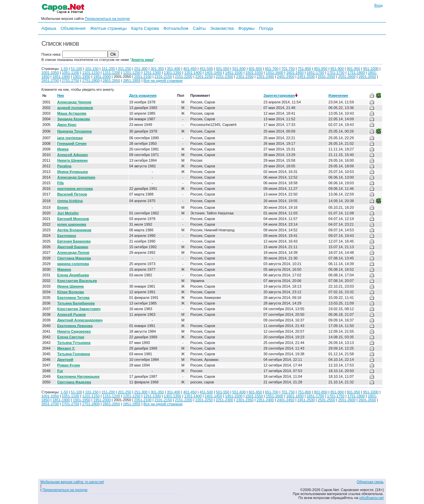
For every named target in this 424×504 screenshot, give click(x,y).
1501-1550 (254, 73)
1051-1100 (71, 73)
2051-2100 (143, 77)
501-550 (223, 69)
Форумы (246, 28)
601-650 (255, 69)
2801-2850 (111, 81)
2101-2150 (163, 77)
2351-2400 (265, 77)
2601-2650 (367, 77)
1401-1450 (213, 73)
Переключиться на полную (107, 19)
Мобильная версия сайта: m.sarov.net (72, 482)
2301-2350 (245, 77)
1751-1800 (356, 73)
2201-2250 (204, 77)
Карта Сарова (145, 28)
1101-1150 (91, 73)
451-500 (206, 69)
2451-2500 (306, 77)
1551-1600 (275, 73)
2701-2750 (71, 81)
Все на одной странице (163, 81)
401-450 (190, 69)
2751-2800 (91, 81)
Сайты (199, 28)
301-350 (157, 69)
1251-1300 (152, 73)
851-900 (337, 69)
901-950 (353, 69)
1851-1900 (61, 77)
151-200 (108, 69)
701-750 (288, 69)
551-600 (239, 69)
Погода (266, 28)
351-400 (174, 69)
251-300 (141, 69)
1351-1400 (193, 73)
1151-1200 (111, 73)
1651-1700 (316, 73)
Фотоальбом (176, 28)
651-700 (272, 69)
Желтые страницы (108, 28)
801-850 (321, 69)
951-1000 (371, 69)
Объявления (73, 28)
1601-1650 (295, 73)
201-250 (125, 69)
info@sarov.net (371, 498)
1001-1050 (50, 73)
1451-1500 (234, 73)
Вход (378, 5)
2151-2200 (184, 77)
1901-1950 (82, 77)
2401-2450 (286, 77)
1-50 (64, 69)
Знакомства (222, 28)
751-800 (304, 69)
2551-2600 (347, 77)
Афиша (49, 28)
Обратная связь (370, 482)
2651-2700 (50, 81)
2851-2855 (132, 81)
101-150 (92, 69)
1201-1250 (132, 73)
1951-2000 (102, 77)
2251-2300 (224, 77)
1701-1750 (336, 73)
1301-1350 (173, 73)
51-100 (77, 69)
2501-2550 (326, 77)
